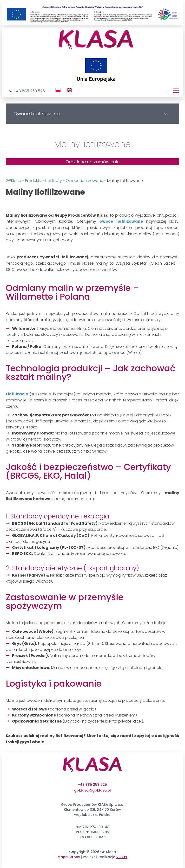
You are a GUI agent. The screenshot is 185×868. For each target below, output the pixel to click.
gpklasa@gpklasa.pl (92, 790)
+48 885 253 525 (29, 91)
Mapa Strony (69, 857)
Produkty (33, 181)
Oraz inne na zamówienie (92, 162)
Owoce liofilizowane (85, 181)
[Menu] (176, 91)
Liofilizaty (54, 181)
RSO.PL (122, 857)
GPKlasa (13, 181)
